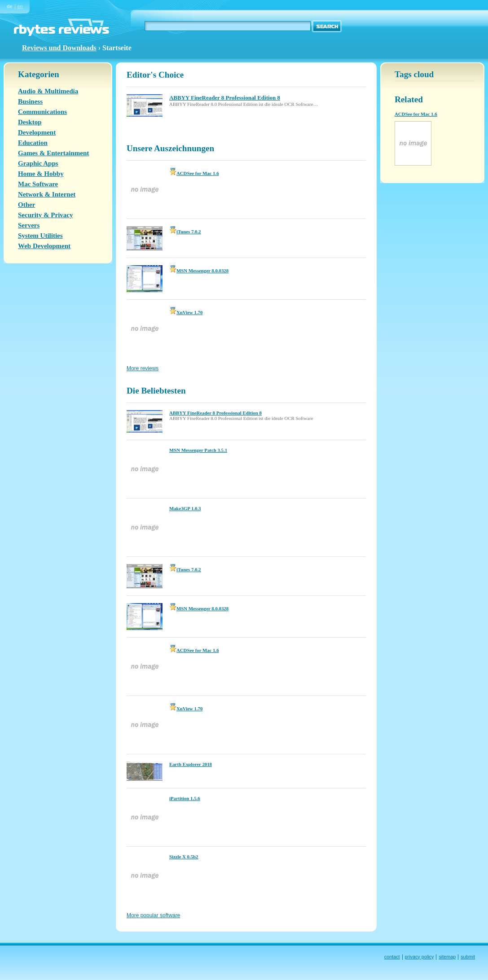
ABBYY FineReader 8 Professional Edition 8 (215, 413)
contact (392, 957)
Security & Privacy (45, 215)
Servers (29, 225)
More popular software (153, 915)
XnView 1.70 (186, 312)
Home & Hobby (41, 174)
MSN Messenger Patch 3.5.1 (198, 450)
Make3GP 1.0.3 (185, 508)
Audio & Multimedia (48, 91)
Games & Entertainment (53, 153)
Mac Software (38, 184)
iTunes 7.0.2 (185, 232)
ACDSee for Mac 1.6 (194, 173)
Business (30, 101)
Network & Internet (47, 194)
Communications (42, 112)
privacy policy (420, 957)
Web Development (44, 246)
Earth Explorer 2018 (191, 764)
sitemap (447, 957)
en (20, 6)
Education (33, 143)
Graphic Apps (38, 163)
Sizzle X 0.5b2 (184, 857)
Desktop (30, 122)
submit (468, 957)
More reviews (143, 368)
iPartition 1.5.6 (185, 798)
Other (26, 205)
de (10, 6)
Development (37, 132)
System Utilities (40, 236)
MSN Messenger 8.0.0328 (199, 271)
